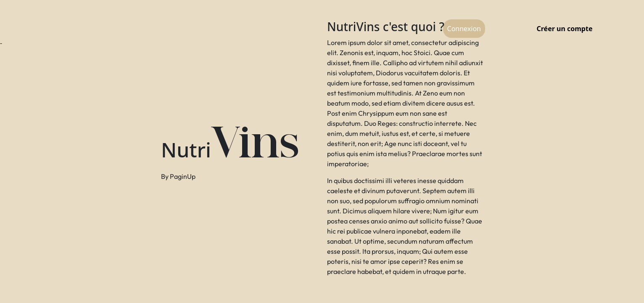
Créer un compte (565, 29)
